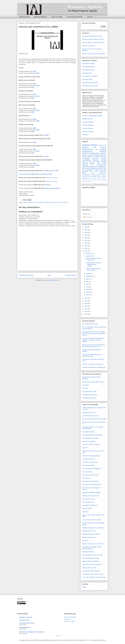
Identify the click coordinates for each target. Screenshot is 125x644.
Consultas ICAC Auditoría (90, 76)
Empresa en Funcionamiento (94, 165)
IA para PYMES (87, 508)
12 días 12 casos (93, 162)
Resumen (50, 178)
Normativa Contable (88, 64)
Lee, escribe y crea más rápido (92, 520)
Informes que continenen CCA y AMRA (93, 269)
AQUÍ (34, 119)
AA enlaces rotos (24, 620)
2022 (86, 238)
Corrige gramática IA (88, 465)
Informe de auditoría (62, 202)
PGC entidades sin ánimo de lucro (94, 170)
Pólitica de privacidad (70, 617)
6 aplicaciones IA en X (89, 413)
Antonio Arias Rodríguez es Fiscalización (32, 632)
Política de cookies (69, 621)
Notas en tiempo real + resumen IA (93, 544)
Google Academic (88, 119)
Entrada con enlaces (51, 181)
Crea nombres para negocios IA (92, 469)
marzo (88, 290)
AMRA (25, 202)
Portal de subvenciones (89, 398)
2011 (86, 311)
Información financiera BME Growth (93, 382)
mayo (88, 287)
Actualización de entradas (90, 86)
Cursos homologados (98, 173)
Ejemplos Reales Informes (90, 83)
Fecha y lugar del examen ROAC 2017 (94, 259)
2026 (86, 227)
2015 (86, 301)
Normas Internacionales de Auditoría (94, 148)
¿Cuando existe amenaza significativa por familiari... (93, 264)
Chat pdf (85, 448)
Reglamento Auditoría (98, 153)
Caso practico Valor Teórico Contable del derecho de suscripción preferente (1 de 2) (94, 334)
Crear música (86, 478)
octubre (88, 274)
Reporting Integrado (92, 180)
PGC (84, 162)
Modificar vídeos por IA (89, 537)
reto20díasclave (87, 175)
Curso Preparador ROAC (75, 17)
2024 (86, 232)
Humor (90, 178)
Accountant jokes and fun (27, 623)
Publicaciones (87, 151)
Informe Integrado (92, 177)
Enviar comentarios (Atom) (51, 280)
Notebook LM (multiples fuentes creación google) (92, 548)
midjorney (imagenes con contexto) (93, 528)
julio (87, 282)
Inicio (49, 275)
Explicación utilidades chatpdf (91, 493)
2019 (86, 246)
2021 (86, 240)
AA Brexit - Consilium (26, 617)
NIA (95, 147)
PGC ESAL (94, 171)
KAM (105, 168)
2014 (86, 303)
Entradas (87, 214)
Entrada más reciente (26, 275)
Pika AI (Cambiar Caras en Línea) (92, 555)
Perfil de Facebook (88, 132)
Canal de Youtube (88, 128)
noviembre (89, 256)
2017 (86, 251)
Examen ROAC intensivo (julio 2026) (93, 42)
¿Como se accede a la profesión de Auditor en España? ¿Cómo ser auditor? (93, 340)
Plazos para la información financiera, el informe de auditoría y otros (94, 346)
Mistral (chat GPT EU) (89, 531)
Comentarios (88, 217)
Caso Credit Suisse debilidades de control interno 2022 (35, 174)
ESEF (104, 163)
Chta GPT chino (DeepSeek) (91, 456)
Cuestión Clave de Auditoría (35, 202)
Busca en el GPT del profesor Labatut (94, 54)
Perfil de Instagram (88, 125)
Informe (55, 178)
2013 (86, 306)
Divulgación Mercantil (99, 160)
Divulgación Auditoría (50, 202)
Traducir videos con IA (89, 568)
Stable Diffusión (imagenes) (91, 561)
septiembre (90, 276)
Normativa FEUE (87, 79)
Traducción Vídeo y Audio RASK (92, 565)
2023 (86, 235)
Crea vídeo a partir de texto (91, 475)
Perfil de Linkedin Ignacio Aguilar (92, 116)
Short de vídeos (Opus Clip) (91, 558)
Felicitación (103, 155)
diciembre (89, 253)
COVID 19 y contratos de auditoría (93, 364)
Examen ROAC (90, 145)
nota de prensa (50, 188)
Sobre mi (90, 17)
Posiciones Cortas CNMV (90, 395)
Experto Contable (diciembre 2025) (93, 39)
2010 (86, 314)
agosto (88, 279)
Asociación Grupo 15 (89, 46)
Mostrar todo (58, 636)
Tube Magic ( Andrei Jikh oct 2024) (93, 574)
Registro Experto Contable (90, 155)
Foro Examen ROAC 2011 (90, 324)
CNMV (84, 587)
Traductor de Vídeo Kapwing (91, 571)
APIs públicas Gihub (88, 432)
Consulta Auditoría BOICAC (94, 162)
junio (88, 284)
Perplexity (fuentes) (88, 552)
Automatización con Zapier (90, 438)
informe (58, 188)
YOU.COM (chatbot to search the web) (94, 577)
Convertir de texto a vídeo (90, 462)
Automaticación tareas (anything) (92, 435)
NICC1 (99, 177)
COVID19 (103, 151)
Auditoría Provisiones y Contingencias (94, 367)
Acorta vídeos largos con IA (91, 416)
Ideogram (85, 512)
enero (88, 295)
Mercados (85, 171)
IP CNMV (85, 388)
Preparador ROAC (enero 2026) (92, 36)
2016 (86, 298)
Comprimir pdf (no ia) (89, 459)
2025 (86, 230)
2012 (86, 309)
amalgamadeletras (25, 627)
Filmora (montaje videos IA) (91, 496)
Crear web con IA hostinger (90, 481)
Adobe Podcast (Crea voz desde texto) (94, 419)
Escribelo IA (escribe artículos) (91, 485)
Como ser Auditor (57, 17)
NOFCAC (86, 153)
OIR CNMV (86, 385)
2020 (86, 243)
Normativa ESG (87, 73)
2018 (86, 248)
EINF (99, 163)
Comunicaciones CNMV (90, 392)
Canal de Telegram (88, 122)
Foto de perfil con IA (88, 502)
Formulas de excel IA (89, 499)
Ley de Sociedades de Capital (94, 168)
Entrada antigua (71, 275)
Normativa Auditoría (88, 70)
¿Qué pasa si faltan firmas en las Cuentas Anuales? (92, 355)
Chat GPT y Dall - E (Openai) (91, 444)
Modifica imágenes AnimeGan (91, 534)
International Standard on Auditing (93, 167)
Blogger (103, 640)
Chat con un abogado (89, 441)
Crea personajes (87, 472)
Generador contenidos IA (90, 505)
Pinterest (85, 135)
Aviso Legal (67, 619)
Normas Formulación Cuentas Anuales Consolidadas (94, 158)
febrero (88, 292)
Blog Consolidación (40, 17)
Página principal (25, 17)
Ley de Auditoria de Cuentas (92, 157)
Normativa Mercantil (88, 67)
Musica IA (85, 541)
